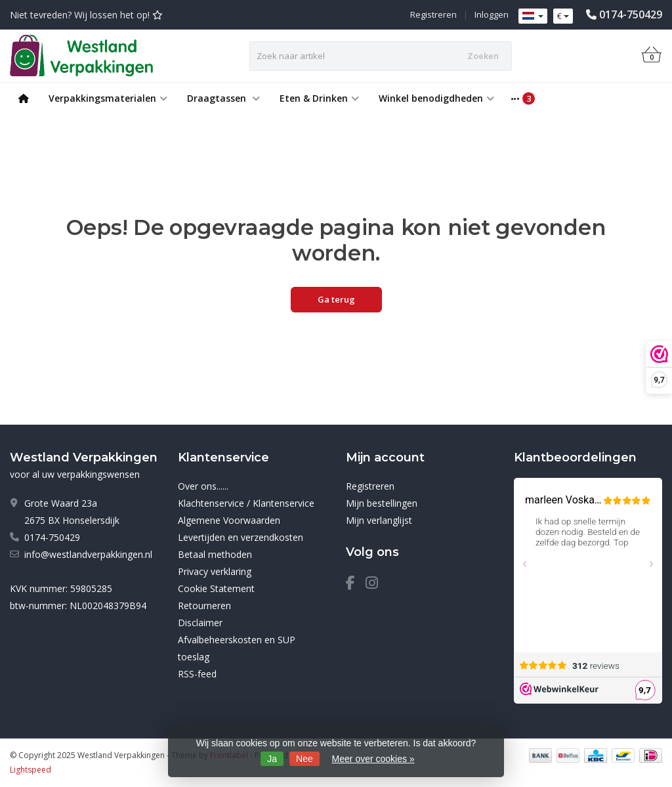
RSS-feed (197, 674)
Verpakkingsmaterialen (108, 98)
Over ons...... (203, 486)
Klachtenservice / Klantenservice (246, 503)
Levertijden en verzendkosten (241, 537)
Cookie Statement (216, 588)
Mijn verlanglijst (379, 520)
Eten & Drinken (319, 98)
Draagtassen (223, 98)
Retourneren (204, 606)
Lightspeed (31, 770)
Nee (304, 759)
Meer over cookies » (373, 759)
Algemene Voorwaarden (229, 520)
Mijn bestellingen (382, 503)
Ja (272, 759)
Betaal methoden (215, 554)
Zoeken (483, 56)
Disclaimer (200, 623)
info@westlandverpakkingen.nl (88, 554)
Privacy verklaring (215, 571)
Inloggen (492, 14)
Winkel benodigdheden (436, 98)
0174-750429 (631, 14)
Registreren (433, 14)
